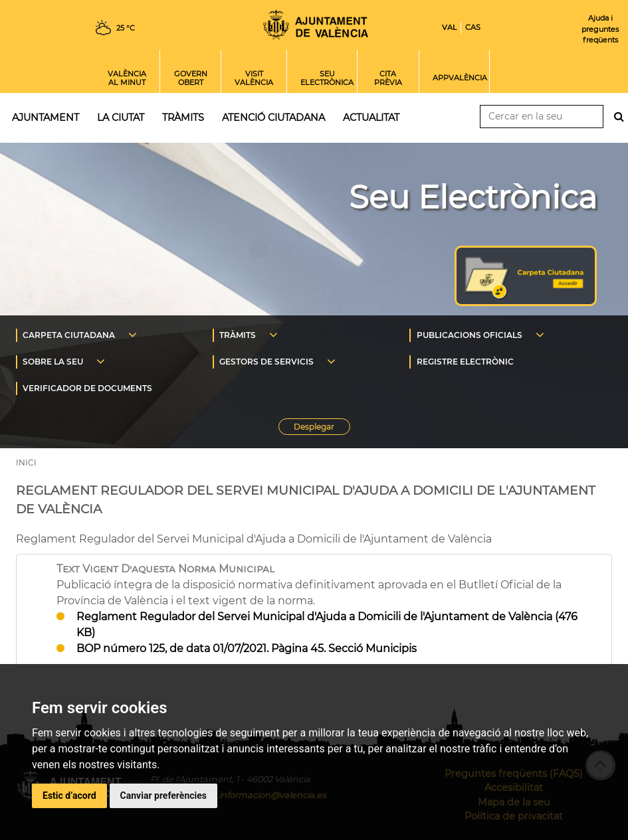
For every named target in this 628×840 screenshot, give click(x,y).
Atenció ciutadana (273, 118)
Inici (316, 25)
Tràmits (183, 118)
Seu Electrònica (473, 197)
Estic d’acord (69, 796)
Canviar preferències (163, 796)
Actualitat (371, 118)
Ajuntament (46, 118)
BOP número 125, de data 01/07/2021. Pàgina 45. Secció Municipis (247, 648)
